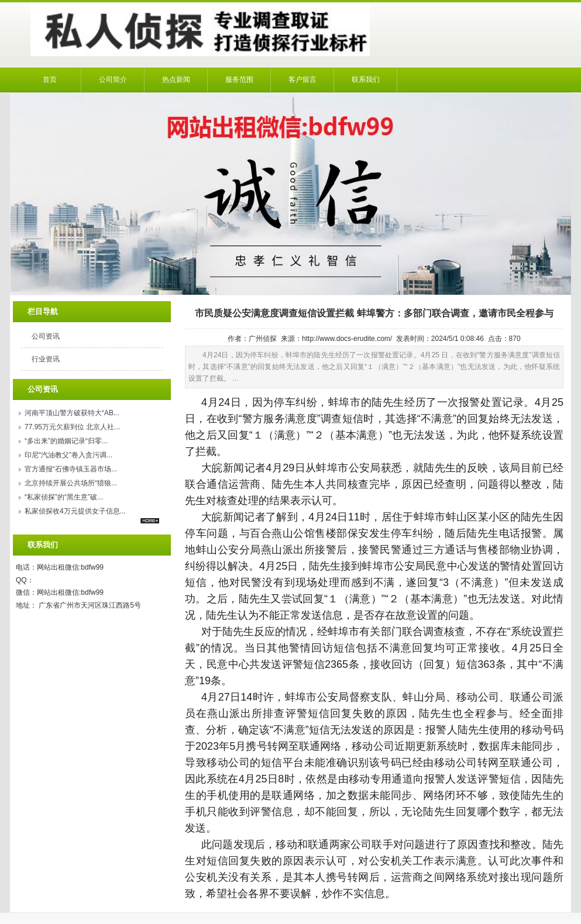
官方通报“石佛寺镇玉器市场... (71, 469)
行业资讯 (46, 359)
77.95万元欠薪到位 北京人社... (72, 427)
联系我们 (366, 80)
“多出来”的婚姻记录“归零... (66, 441)
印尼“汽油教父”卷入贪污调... (68, 455)
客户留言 (302, 80)
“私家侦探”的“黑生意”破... (64, 497)
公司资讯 (46, 336)
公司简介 (113, 80)
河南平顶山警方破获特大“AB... (72, 413)
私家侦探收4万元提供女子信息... (75, 511)
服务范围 (239, 80)
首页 (50, 80)
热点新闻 (176, 80)
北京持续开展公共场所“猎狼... (71, 483)
